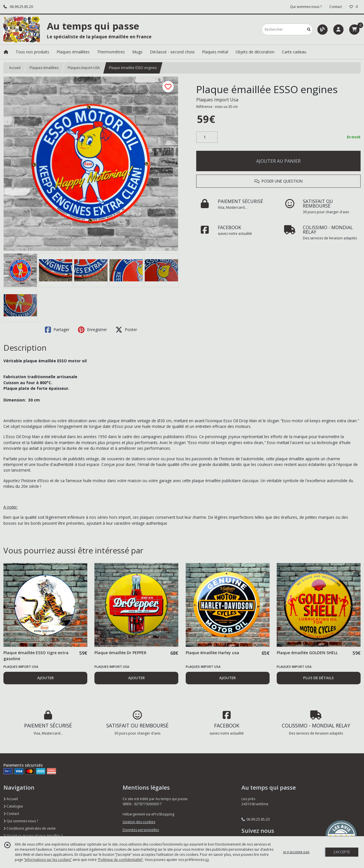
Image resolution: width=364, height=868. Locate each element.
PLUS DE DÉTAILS (318, 678)
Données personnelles (141, 830)
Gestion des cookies (139, 822)
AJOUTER (45, 678)
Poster (126, 330)
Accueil (15, 68)
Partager (57, 330)
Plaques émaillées (44, 68)
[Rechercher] (309, 29)
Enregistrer (92, 330)
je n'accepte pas (296, 852)
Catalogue (13, 806)
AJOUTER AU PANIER (278, 161)
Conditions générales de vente (30, 828)
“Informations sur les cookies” (48, 860)
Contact (336, 7)
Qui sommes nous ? (21, 821)
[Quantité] (207, 137)
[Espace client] (338, 30)
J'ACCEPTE (342, 852)
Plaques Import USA (84, 68)
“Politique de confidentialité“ (120, 860)
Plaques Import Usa (217, 100)
